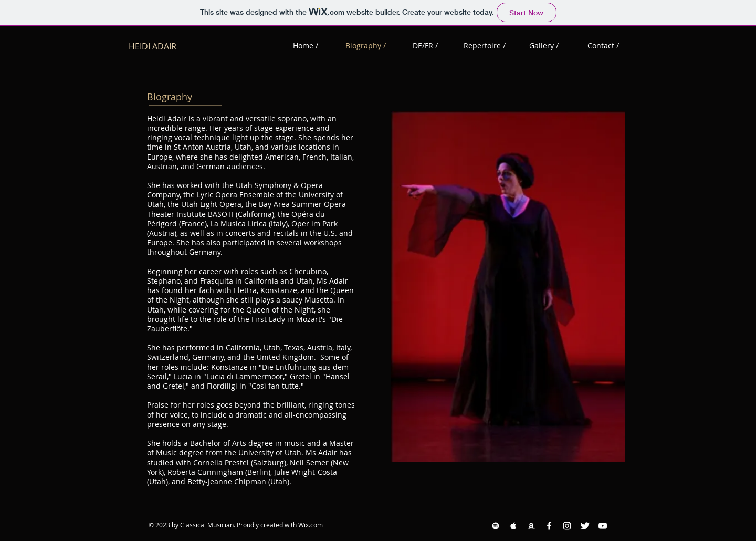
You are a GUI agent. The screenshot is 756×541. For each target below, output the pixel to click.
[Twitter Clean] (585, 526)
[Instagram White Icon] (567, 526)
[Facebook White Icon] (549, 526)
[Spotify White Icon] (496, 526)
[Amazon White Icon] (531, 526)
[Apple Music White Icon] (513, 526)
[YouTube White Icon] (603, 526)
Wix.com (311, 525)
